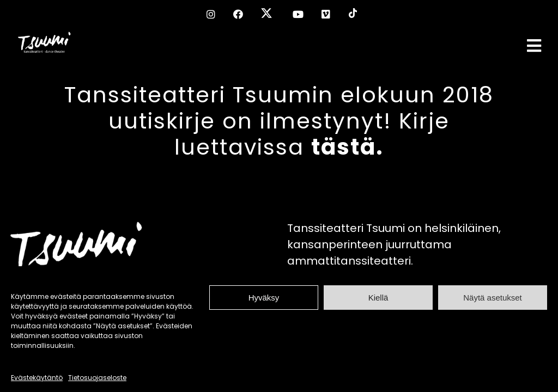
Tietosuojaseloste (97, 378)
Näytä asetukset (493, 298)
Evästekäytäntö (37, 378)
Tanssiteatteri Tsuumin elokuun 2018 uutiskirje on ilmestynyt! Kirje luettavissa (279, 121)
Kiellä (378, 298)
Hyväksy (264, 298)
